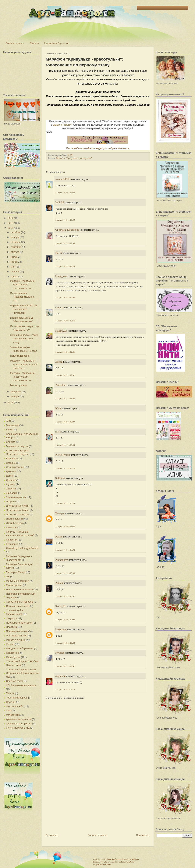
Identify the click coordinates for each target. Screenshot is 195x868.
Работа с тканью (15, 640)
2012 (11, 228)
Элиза (59, 362)
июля (14, 257)
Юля (58, 408)
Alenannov (62, 560)
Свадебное (12, 653)
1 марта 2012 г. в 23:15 (65, 689)
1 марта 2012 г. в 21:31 (65, 666)
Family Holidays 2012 (18, 728)
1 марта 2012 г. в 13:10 (65, 468)
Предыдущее (143, 835)
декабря (16, 232)
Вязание (11, 463)
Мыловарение (14, 585)
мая (13, 267)
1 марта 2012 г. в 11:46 (65, 266)
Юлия (59, 537)
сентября (16, 247)
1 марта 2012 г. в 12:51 (65, 352)
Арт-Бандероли (114, 859)
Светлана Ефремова (67, 230)
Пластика (11, 627)
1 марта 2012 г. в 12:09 (65, 297)
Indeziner (106, 864)
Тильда (10, 693)
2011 (11, 402)
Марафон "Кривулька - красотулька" (74, 158)
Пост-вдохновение (17, 636)
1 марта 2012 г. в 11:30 (65, 220)
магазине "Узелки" (62, 125)
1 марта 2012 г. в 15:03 (65, 573)
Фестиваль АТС (15, 706)
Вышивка (11, 458)
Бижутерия (12, 425)
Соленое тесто (14, 681)
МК (8, 577)
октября (15, 242)
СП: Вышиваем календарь (21, 685)
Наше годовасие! (20, 356)
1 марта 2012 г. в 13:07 (65, 422)
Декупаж (11, 471)
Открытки (11, 618)
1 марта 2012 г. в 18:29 (65, 643)
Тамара (60, 513)
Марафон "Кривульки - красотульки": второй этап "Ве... (23, 364)
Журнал (11, 484)
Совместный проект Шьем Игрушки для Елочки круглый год (23, 673)
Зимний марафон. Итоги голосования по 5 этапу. (24, 339)
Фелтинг (11, 702)
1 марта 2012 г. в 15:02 (65, 550)
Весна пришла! (19, 385)
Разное (10, 644)
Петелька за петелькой (19, 623)
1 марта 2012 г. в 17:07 (65, 596)
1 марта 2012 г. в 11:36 (65, 243)
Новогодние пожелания (19, 589)
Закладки (11, 493)
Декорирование (15, 467)
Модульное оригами (18, 581)
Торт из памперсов (17, 698)
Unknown (61, 629)
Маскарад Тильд (16, 572)
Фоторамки (12, 715)
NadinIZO (61, 331)
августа (15, 252)
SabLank (60, 478)
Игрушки (11, 501)
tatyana (59, 307)
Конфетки (12, 540)
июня (14, 262)
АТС (8, 421)
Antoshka (61, 385)
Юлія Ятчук (62, 455)
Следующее (52, 835)
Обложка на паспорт (18, 606)
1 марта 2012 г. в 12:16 (65, 321)
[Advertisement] (74, 807)
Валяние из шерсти (17, 446)
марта (14, 276)
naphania (60, 676)
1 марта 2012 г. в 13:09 (65, 445)
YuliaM (60, 202)
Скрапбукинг (13, 657)
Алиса (59, 583)
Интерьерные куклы (18, 514)
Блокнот (11, 442)
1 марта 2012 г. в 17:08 (65, 620)
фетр (9, 710)
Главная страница (15, 43)
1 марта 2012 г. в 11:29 (65, 193)
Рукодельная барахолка (56, 43)
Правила (34, 43)
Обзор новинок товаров (19, 602)
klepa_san (61, 276)
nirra (58, 432)
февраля (16, 392)
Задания (11, 489)
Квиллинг (11, 527)
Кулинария (12, 544)
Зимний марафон (16, 497)
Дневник (11, 480)
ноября (15, 237)
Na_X (59, 253)
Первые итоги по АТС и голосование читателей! (23, 309)
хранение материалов (19, 719)
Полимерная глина (17, 631)
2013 (11, 223)
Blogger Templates (101, 862)
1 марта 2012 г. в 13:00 (65, 398)
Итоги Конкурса (15, 523)
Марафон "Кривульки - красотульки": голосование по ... (23, 285)
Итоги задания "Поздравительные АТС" (22, 297)
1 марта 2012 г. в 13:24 (65, 503)
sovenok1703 (63, 179)
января (15, 396)
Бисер (10, 430)
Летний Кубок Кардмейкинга (22, 548)
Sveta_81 (61, 606)
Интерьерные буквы (18, 506)
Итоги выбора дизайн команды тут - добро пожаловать (98, 148)
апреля (15, 272)
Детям (10, 476)
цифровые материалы (19, 724)
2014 (11, 218)
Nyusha (60, 653)
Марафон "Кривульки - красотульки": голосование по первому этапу (85, 62)
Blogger (136, 859)
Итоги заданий (14, 519)
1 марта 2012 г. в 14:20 (65, 527)
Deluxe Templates (126, 862)
